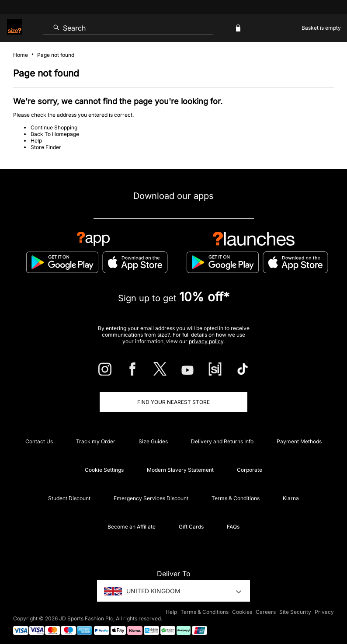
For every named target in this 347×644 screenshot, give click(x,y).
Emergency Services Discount (151, 498)
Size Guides (153, 441)
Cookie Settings (104, 470)
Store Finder (46, 147)
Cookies (242, 612)
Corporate (250, 470)
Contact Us (39, 441)
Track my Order (96, 441)
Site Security (295, 612)
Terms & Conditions (236, 498)
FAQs (233, 527)
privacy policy (206, 341)
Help (36, 141)
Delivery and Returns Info (222, 441)
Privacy (324, 612)
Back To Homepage (55, 134)
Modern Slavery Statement (180, 470)
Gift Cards (191, 527)
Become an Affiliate (132, 527)
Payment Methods (299, 441)
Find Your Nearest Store (173, 402)
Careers (266, 612)
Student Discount (69, 498)
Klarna (291, 498)
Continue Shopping (54, 127)
